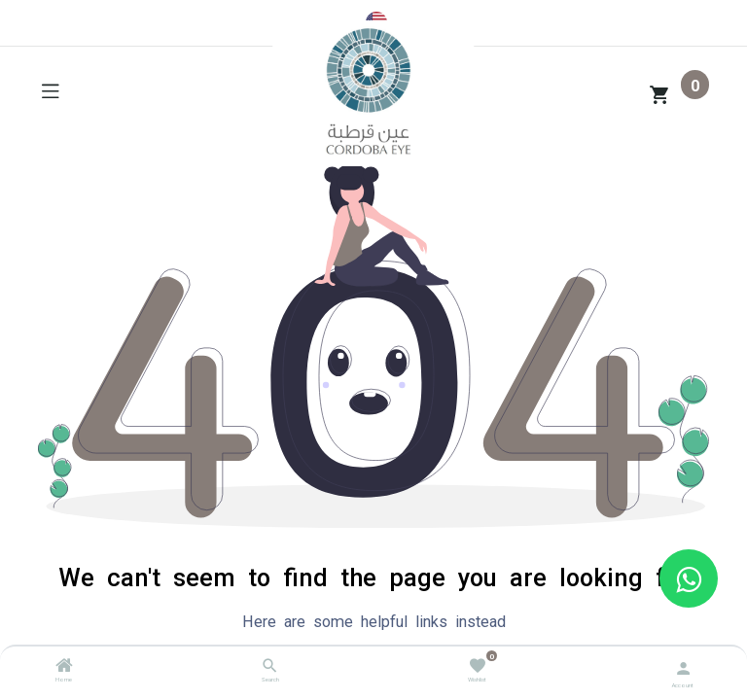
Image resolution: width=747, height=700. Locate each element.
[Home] (64, 668)
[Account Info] (683, 666)
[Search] (270, 668)
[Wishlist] (477, 665)
